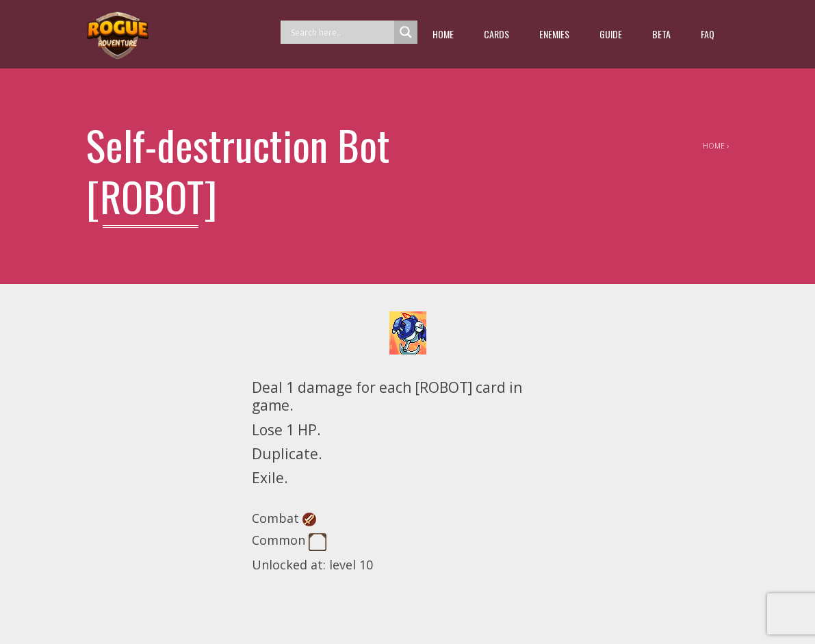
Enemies (554, 34)
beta (661, 34)
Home (443, 34)
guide (611, 34)
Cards (496, 34)
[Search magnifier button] (406, 32)
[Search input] (341, 32)
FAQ (708, 34)
